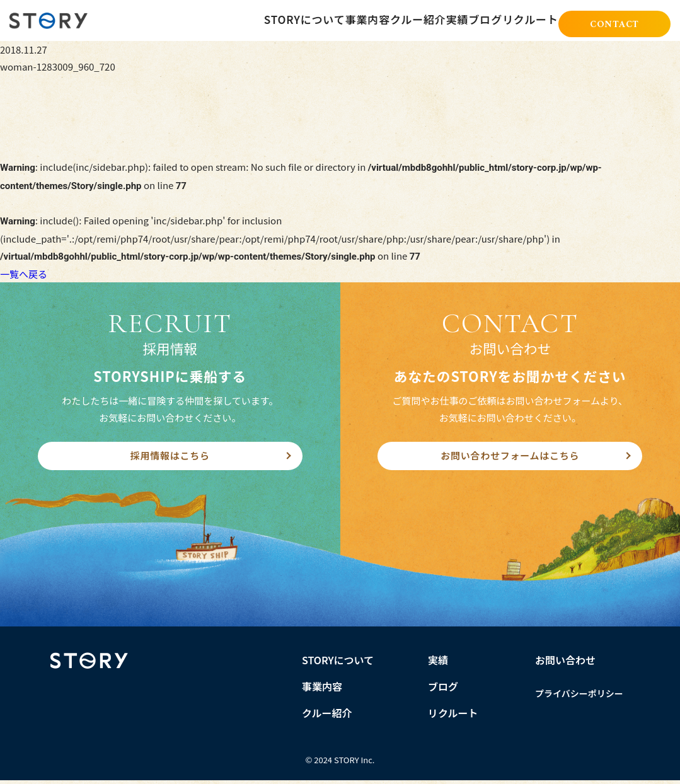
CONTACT (614, 22)
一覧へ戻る (24, 274)
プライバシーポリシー (579, 697)
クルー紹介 (377, 20)
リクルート (526, 20)
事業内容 (316, 20)
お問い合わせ (565, 664)
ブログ (470, 20)
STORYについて (245, 20)
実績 (428, 20)
